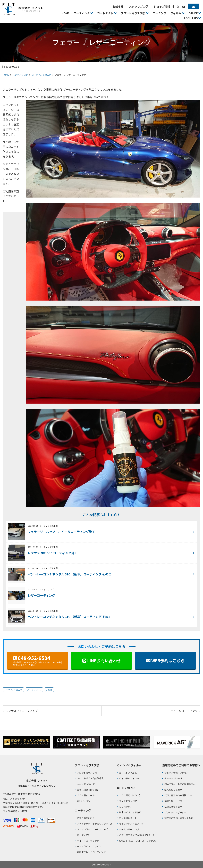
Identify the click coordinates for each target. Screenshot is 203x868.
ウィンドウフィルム (129, 778)
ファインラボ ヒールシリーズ (92, 829)
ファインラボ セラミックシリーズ (95, 824)
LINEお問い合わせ (104, 661)
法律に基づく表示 (173, 807)
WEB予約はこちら (168, 661)
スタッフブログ (20, 75)
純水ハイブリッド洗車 (130, 812)
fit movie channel (173, 778)
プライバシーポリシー (175, 812)
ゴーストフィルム (128, 773)
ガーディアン (83, 835)
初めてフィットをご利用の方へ (180, 784)
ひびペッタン (84, 801)
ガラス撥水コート (86, 795)
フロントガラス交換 (87, 773)
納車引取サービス (173, 801)
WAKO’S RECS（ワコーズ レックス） (138, 841)
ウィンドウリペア (86, 784)
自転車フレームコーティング (91, 852)
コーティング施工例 (41, 75)
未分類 (49, 690)
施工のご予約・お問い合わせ (179, 818)
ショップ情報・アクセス (176, 773)
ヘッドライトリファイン (89, 846)
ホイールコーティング (184, 711)
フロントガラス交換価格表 (90, 778)
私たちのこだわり (86, 818)
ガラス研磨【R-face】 (88, 790)
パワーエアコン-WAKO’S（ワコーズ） (138, 835)
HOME (6, 75)
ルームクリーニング (129, 829)
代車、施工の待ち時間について (180, 795)
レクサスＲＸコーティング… (23, 711)
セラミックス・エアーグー (132, 824)
